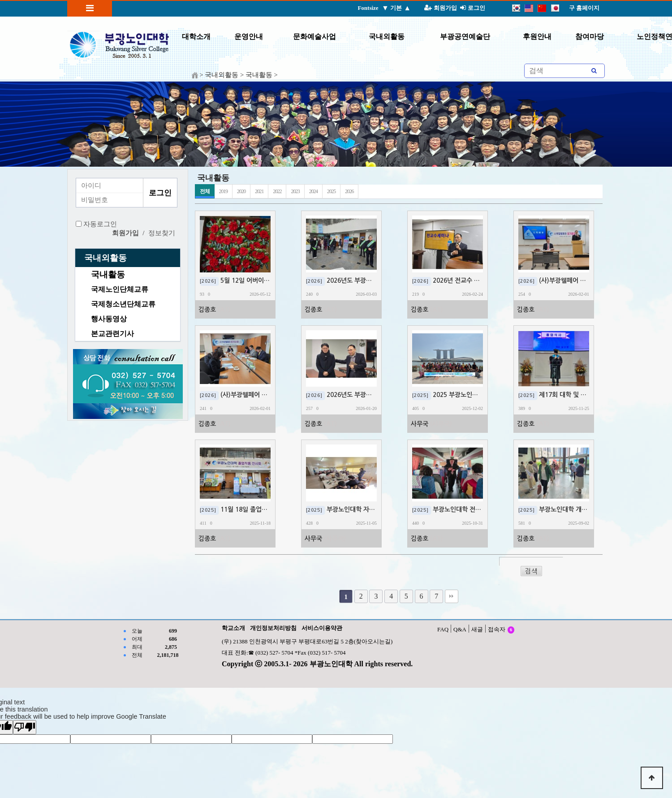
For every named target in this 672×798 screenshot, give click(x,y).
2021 (259, 191)
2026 (349, 191)
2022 (277, 191)
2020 (241, 191)
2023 (295, 191)
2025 (331, 191)
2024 (313, 191)
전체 (205, 191)
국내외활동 (106, 258)
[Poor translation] (25, 727)
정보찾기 (162, 233)
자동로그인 (100, 224)
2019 (223, 191)
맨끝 (452, 596)
